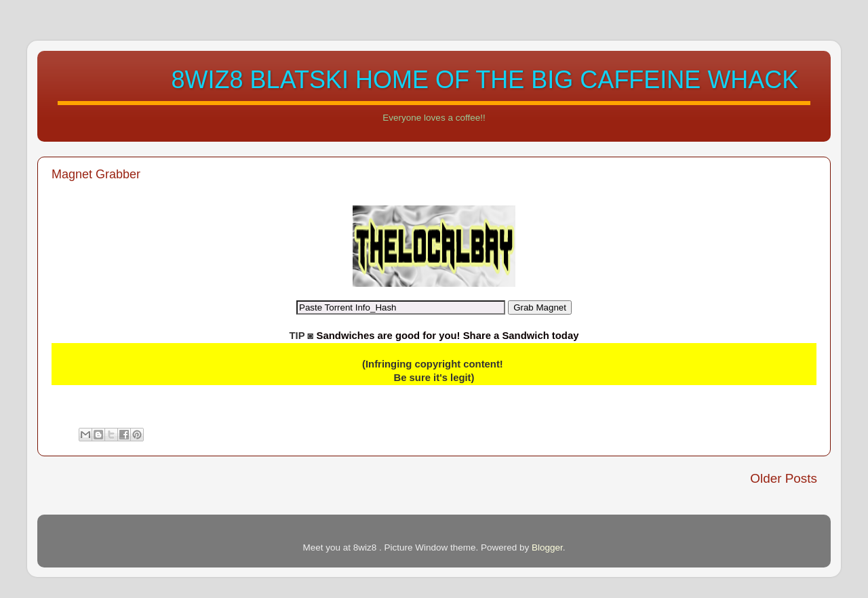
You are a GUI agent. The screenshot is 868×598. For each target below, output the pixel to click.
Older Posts (784, 478)
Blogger (547, 547)
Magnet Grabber (96, 174)
